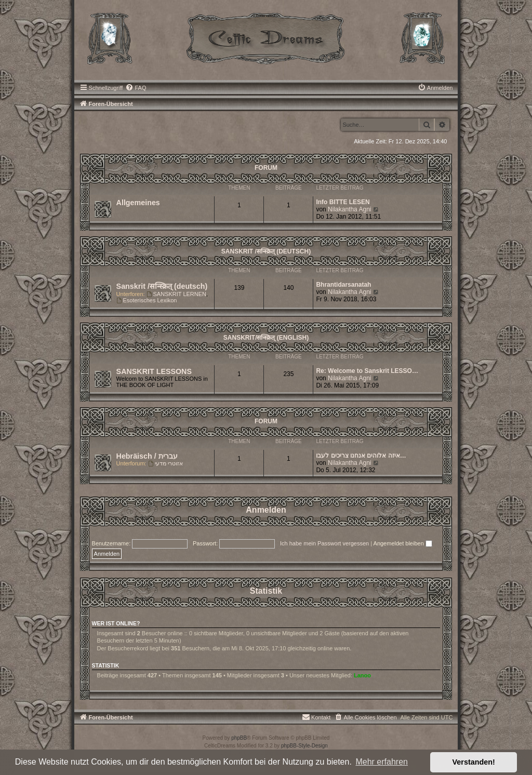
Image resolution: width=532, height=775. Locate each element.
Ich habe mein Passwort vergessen (324, 543)
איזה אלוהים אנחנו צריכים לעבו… (361, 456)
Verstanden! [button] (474, 762)
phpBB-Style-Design (304, 746)
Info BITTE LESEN (343, 202)
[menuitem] (136, 88)
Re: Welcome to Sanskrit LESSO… (367, 371)
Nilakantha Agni (349, 209)
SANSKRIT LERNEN (176, 294)
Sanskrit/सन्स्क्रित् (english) (266, 338)
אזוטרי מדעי (165, 463)
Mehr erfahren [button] (382, 762)
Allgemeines (138, 203)
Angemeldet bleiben (403, 543)
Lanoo (362, 675)
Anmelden (266, 510)
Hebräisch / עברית (147, 456)
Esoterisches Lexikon (147, 300)
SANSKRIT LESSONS (154, 371)
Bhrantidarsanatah (343, 285)
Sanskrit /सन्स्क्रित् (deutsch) (266, 251)
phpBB (239, 738)
